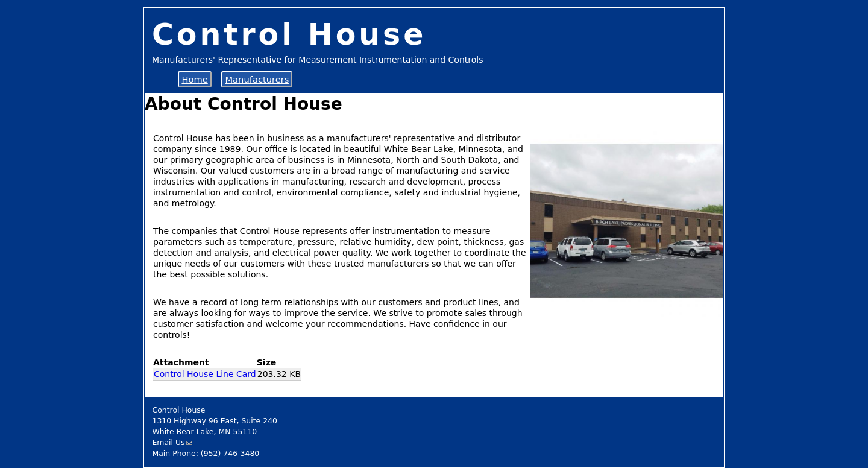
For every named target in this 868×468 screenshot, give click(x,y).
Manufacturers (257, 79)
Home (194, 79)
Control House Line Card (205, 374)
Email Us (168, 442)
